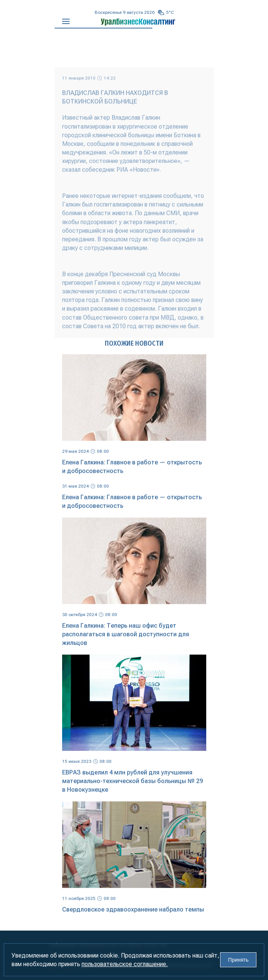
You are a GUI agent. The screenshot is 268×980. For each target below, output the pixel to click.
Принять (238, 960)
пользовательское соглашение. (125, 964)
